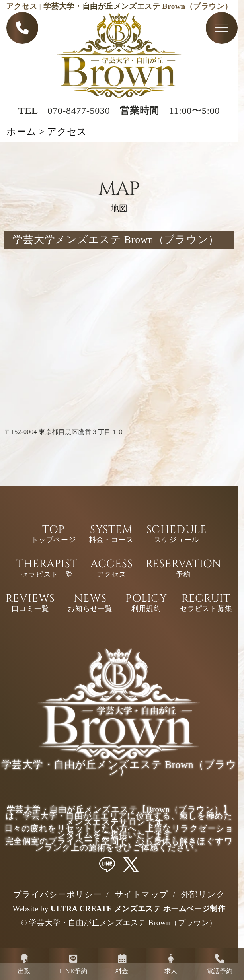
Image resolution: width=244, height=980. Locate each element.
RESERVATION (184, 569)
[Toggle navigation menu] (222, 28)
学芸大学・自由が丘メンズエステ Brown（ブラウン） (123, 923)
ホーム (21, 132)
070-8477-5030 (79, 111)
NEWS (90, 604)
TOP (54, 535)
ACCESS (112, 569)
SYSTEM (111, 535)
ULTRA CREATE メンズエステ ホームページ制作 (138, 909)
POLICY (146, 604)
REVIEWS (30, 604)
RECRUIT (206, 604)
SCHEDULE (177, 535)
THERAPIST (47, 569)
